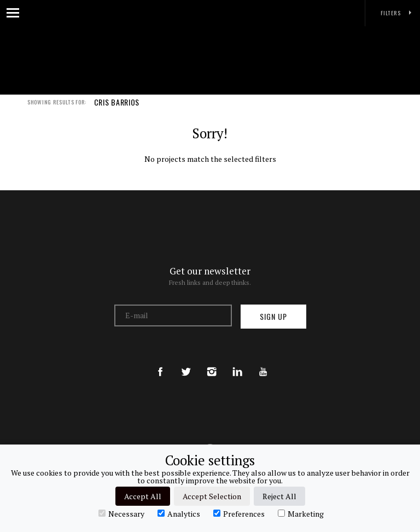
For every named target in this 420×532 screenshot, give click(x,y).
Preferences (239, 513)
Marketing (301, 513)
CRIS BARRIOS (117, 108)
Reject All (279, 496)
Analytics (179, 513)
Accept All (143, 496)
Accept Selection (212, 496)
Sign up (273, 316)
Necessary (121, 513)
